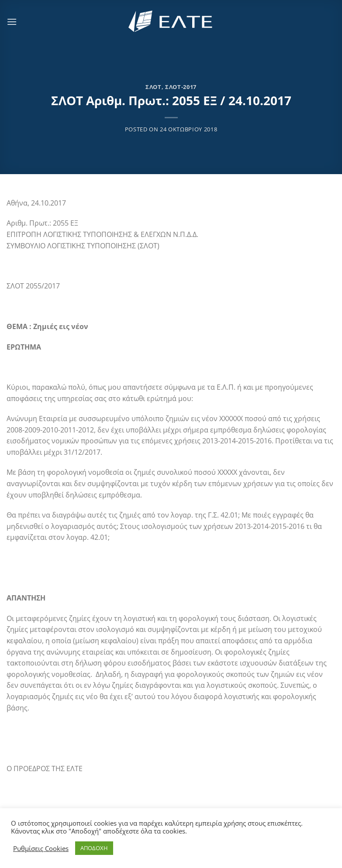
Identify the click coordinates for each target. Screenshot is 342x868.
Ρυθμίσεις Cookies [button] (41, 848)
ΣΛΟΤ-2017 (181, 87)
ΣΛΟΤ (154, 87)
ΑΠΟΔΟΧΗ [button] (94, 848)
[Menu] (12, 22)
